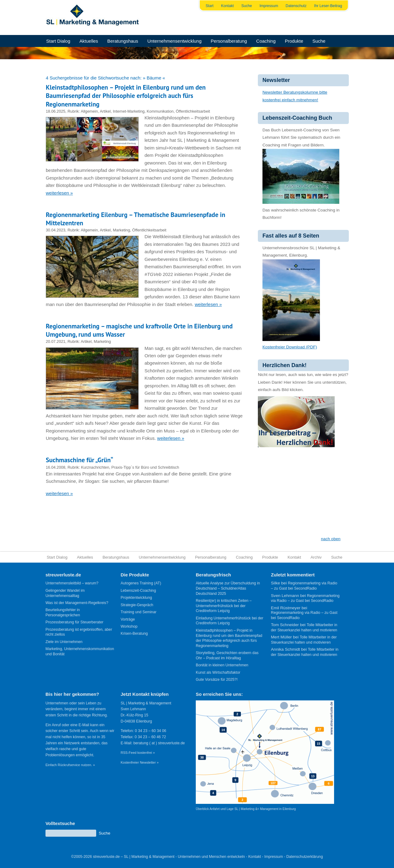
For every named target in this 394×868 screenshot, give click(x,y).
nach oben (331, 539)
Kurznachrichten (95, 467)
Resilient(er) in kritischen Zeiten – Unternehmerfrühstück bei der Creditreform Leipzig (224, 606)
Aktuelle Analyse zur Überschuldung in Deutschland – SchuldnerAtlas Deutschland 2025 (228, 588)
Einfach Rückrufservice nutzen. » (70, 765)
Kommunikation (160, 111)
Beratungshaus (123, 41)
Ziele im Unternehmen (64, 642)
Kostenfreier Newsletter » (140, 762)
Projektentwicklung (136, 598)
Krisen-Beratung (134, 634)
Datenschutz (296, 6)
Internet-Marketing (129, 111)
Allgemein (89, 111)
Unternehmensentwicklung (174, 41)
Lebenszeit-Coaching (138, 591)
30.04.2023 (56, 230)
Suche (247, 6)
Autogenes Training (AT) (141, 583)
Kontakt (227, 6)
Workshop (129, 626)
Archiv (316, 557)
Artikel (105, 111)
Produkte (294, 41)
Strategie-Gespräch (137, 605)
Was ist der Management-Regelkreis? (77, 603)
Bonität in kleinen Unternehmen (222, 665)
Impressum (269, 6)
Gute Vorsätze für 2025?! (217, 680)
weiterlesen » (59, 193)
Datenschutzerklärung (304, 857)
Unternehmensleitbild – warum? (72, 583)
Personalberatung (229, 41)
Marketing (121, 230)
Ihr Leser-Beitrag (328, 6)
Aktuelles (89, 41)
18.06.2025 (56, 111)
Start (210, 6)
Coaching (266, 41)
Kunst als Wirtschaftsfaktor (218, 672)
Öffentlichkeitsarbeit (193, 111)
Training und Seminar (139, 612)
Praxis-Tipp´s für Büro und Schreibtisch (145, 467)
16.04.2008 (56, 467)
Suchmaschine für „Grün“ (79, 460)
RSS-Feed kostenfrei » (138, 753)
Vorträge (128, 619)
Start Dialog (58, 41)
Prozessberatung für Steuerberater (74, 622)
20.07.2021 (56, 341)
